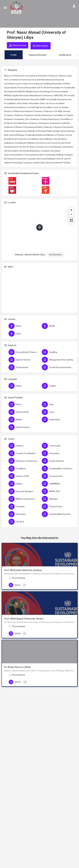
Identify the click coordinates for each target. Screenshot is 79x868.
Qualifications (65, 55)
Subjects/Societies (38, 55)
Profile (14, 55)
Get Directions (56, 255)
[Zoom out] (71, 214)
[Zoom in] (71, 210)
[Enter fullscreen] (71, 220)
